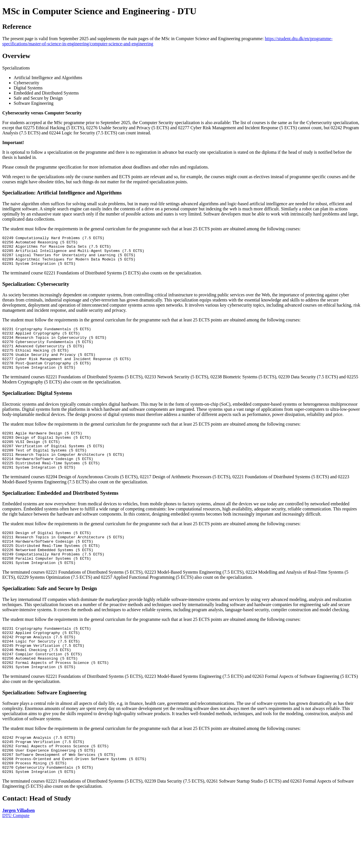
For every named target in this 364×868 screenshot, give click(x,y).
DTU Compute (16, 861)
